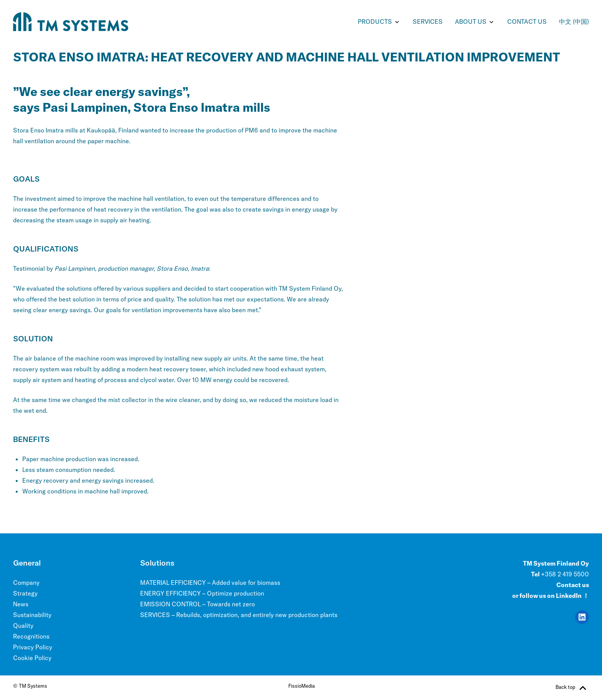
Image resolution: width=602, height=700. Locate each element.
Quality (23, 626)
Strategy (25, 593)
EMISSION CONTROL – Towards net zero (198, 604)
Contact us (527, 22)
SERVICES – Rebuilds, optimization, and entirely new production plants (239, 615)
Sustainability (32, 615)
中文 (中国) (574, 22)
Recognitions (31, 636)
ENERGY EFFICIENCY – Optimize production (202, 593)
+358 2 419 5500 (565, 574)
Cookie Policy (32, 658)
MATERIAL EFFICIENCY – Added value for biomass (210, 583)
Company (26, 583)
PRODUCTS (375, 22)
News (21, 604)
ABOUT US (471, 22)
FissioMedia (302, 686)
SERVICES (428, 22)
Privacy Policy (33, 647)
